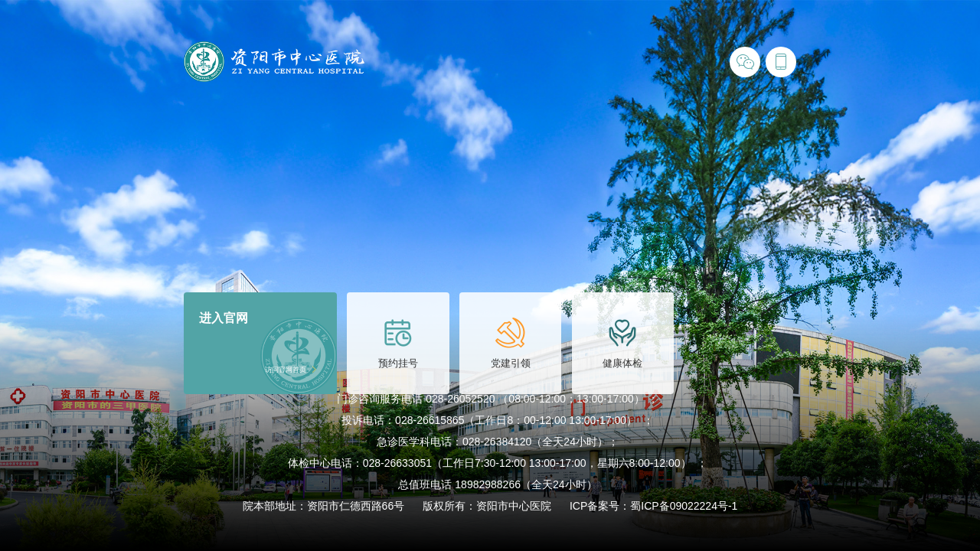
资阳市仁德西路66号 (356, 506)
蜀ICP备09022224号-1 (684, 506)
